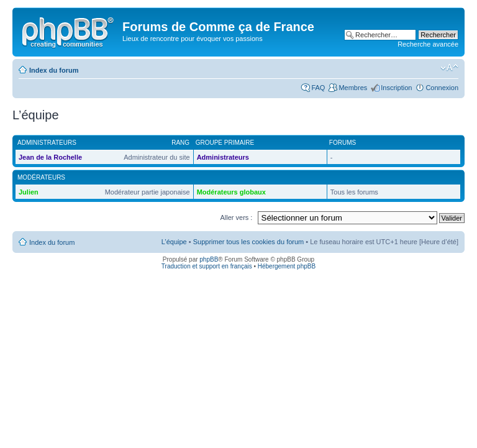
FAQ (318, 88)
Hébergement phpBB (287, 266)
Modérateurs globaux (231, 192)
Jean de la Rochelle (50, 157)
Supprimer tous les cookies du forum (249, 242)
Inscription (396, 88)
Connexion (442, 88)
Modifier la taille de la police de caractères (449, 68)
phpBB (209, 259)
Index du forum (54, 70)
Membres (353, 88)
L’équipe (174, 242)
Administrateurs (223, 157)
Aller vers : (236, 217)
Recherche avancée (428, 44)
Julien (29, 192)
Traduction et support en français (207, 266)
